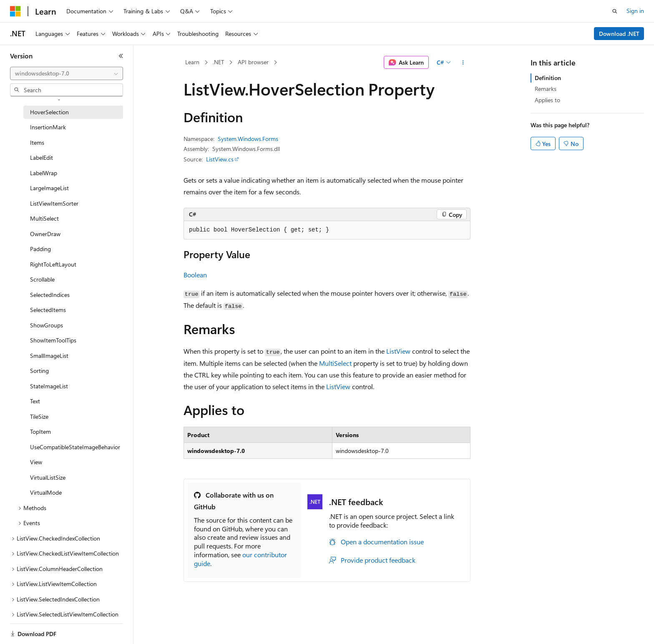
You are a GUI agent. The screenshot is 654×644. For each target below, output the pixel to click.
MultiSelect (335, 363)
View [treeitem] (36, 462)
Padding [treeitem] (40, 249)
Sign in (635, 11)
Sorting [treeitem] (39, 371)
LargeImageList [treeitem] (49, 188)
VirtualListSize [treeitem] (48, 477)
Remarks (546, 89)
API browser (253, 62)
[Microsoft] (15, 11)
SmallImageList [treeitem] (49, 356)
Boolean (195, 275)
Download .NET (619, 34)
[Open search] (615, 11)
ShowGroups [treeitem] (47, 325)
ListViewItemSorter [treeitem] (54, 203)
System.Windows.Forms (248, 139)
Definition (548, 78)
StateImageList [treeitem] (49, 386)
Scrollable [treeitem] (42, 279)
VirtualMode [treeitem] (46, 492)
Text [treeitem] (35, 401)
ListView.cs (220, 159)
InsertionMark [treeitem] (48, 127)
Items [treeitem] (37, 142)
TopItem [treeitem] (40, 431)
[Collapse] (121, 56)
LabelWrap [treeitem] (44, 173)
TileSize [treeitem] (39, 416)
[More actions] (463, 63)
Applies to (547, 100)
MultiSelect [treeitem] (44, 218)
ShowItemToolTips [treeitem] (53, 340)
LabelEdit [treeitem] (42, 157)
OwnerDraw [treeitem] (45, 234)
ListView (398, 351)
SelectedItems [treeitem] (48, 310)
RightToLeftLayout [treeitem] (53, 264)
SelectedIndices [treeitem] (50, 295)
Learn (192, 62)
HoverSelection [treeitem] (49, 112)
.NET (218, 62)
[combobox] (67, 73)
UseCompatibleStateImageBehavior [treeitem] (75, 447)
